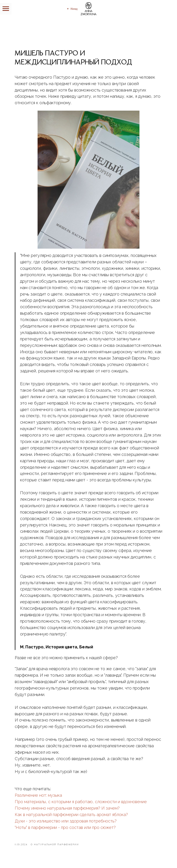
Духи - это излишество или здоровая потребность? (66, 821)
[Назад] (72, 9)
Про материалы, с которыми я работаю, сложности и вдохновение (81, 802)
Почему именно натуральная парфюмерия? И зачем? (67, 808)
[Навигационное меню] (6, 9)
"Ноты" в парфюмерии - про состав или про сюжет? (65, 827)
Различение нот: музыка (38, 795)
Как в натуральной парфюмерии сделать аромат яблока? (71, 815)
